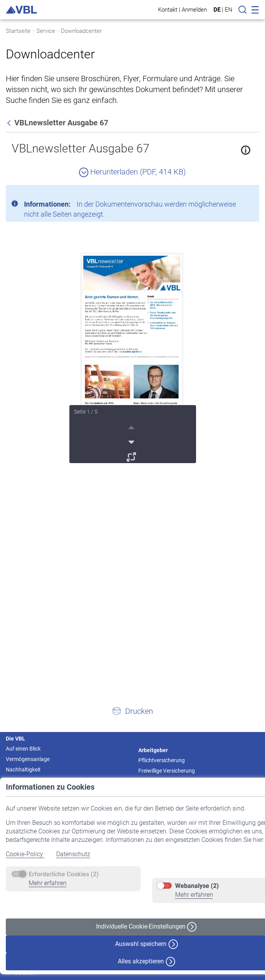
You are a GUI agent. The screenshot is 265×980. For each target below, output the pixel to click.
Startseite (18, 31)
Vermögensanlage (28, 759)
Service (46, 31)
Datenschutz (73, 854)
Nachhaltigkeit (23, 770)
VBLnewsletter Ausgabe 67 (81, 148)
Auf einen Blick (23, 749)
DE (217, 10)
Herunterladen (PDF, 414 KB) (132, 172)
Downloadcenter (81, 31)
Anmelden (194, 9)
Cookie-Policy (25, 854)
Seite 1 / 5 (86, 412)
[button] (132, 711)
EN (229, 10)
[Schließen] (232, 194)
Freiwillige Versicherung (167, 771)
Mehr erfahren (48, 883)
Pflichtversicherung (162, 760)
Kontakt (168, 9)
